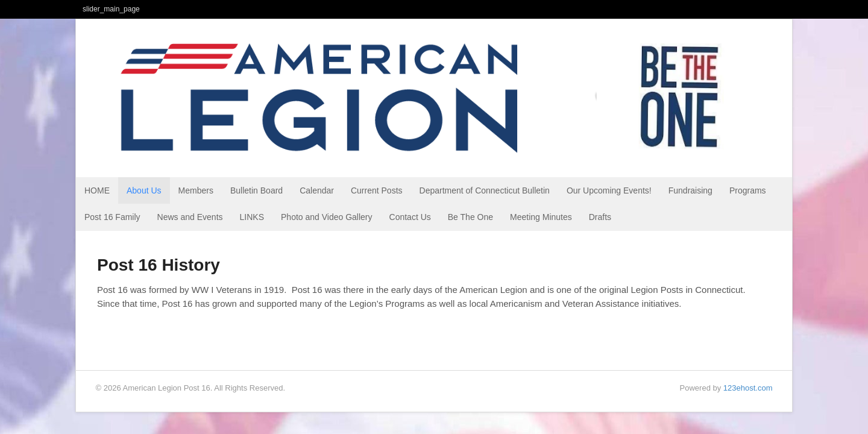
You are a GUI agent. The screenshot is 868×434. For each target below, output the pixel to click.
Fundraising (690, 190)
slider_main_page (111, 9)
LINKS (252, 217)
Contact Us (410, 217)
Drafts (600, 217)
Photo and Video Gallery (327, 217)
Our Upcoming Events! (609, 190)
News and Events (190, 217)
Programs (748, 190)
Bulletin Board (256, 190)
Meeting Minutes (541, 217)
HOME (97, 190)
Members (196, 190)
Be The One (470, 217)
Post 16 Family (112, 217)
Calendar (317, 190)
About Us (144, 190)
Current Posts (377, 190)
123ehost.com (748, 388)
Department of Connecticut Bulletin (485, 190)
